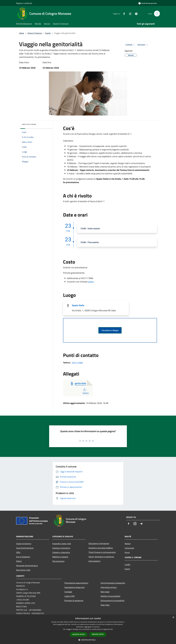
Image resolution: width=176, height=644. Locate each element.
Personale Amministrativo (27, 566)
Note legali (105, 592)
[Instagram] (129, 14)
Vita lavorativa (58, 561)
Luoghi (127, 564)
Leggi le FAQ (70, 596)
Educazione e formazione (99, 543)
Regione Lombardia (24, 3)
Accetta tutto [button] (79, 634)
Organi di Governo (24, 544)
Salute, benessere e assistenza (101, 557)
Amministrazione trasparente (113, 583)
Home (22, 33)
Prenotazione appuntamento (76, 583)
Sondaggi (68, 592)
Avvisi (127, 552)
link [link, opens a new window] (112, 629)
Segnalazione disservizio (74, 587)
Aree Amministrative (25, 548)
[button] (88, 640)
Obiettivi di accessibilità (110, 596)
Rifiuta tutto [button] (98, 634)
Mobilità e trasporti (60, 557)
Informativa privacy (109, 587)
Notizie (128, 544)
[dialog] (88, 629)
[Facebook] (123, 14)
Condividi (131, 45)
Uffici (18, 552)
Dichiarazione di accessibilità (112, 600)
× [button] (173, 617)
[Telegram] (135, 14)
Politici (19, 561)
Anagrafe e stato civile (62, 544)
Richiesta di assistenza (74, 600)
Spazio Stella (78, 305)
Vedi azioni (143, 45)
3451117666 (77, 363)
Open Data (105, 605)
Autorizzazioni (94, 561)
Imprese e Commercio (61, 548)
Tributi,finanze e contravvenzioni (102, 552)
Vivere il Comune (35, 33)
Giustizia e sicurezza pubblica (101, 548)
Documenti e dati (23, 570)
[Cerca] (157, 14)
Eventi (48, 33)
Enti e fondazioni (23, 557)
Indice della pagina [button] (29, 124)
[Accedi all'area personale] (148, 3)
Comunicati (129, 548)
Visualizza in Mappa (110, 330)
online (91, 282)
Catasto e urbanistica (61, 552)
